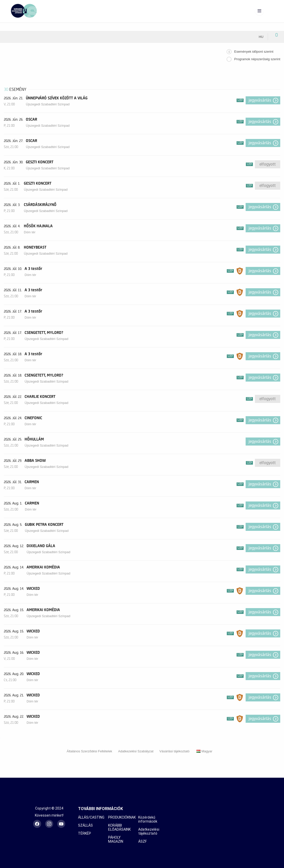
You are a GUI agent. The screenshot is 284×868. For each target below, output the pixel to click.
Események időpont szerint (254, 52)
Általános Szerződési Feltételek (89, 751)
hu (261, 37)
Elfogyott (268, 164)
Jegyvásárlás (260, 100)
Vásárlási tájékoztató (174, 751)
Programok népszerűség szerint (257, 59)
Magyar (204, 751)
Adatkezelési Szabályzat (136, 751)
